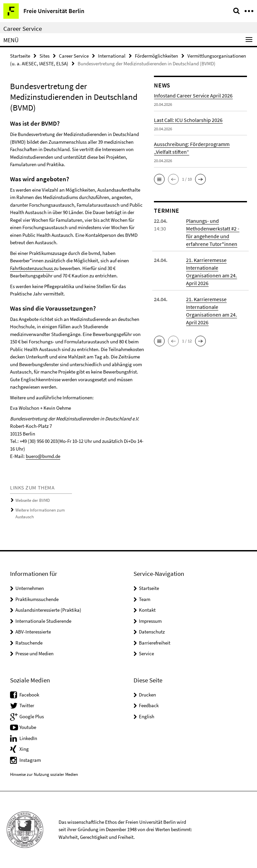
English (147, 716)
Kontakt (147, 610)
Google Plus (32, 716)
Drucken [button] (147, 695)
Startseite (20, 56)
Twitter (27, 705)
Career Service (23, 28)
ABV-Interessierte (33, 632)
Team (145, 599)
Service (146, 653)
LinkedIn (28, 738)
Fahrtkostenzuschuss (32, 268)
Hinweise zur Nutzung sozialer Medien (44, 774)
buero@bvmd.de (43, 456)
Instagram (30, 760)
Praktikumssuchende (37, 599)
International (112, 56)
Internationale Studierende (43, 621)
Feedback (149, 705)
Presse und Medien (34, 653)
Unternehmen (30, 588)
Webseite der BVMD (33, 500)
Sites (45, 56)
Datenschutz (152, 632)
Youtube (28, 727)
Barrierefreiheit (155, 643)
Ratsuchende (29, 643)
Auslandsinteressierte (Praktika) (48, 610)
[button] (159, 179)
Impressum (150, 621)
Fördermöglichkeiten (156, 56)
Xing (24, 749)
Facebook (29, 695)
